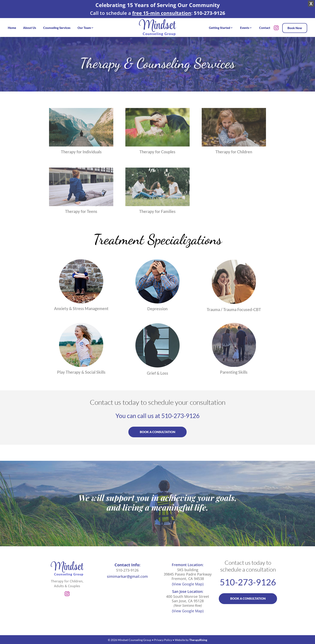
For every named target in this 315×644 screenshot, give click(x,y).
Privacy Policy (163, 640)
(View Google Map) (188, 584)
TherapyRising (198, 640)
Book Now (295, 28)
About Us (30, 28)
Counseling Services (57, 28)
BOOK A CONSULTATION (157, 432)
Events (245, 28)
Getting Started (220, 28)
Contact (265, 28)
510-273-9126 (180, 416)
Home (12, 28)
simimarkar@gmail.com (127, 576)
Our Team (84, 28)
